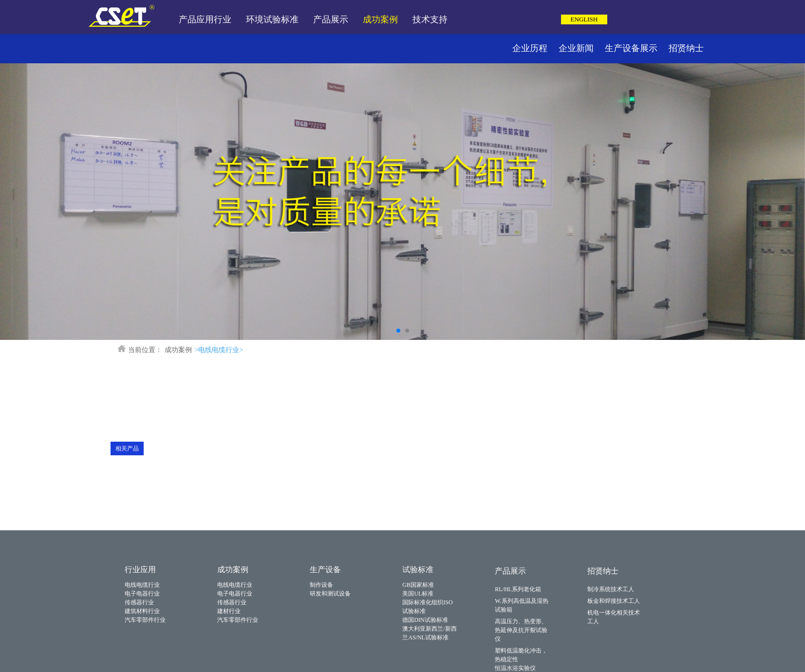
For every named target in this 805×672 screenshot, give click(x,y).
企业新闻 (576, 48)
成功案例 (380, 19)
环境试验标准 (272, 19)
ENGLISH (584, 19)
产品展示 (331, 19)
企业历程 (530, 48)
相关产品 (127, 448)
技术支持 (430, 19)
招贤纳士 (686, 48)
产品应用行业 (205, 19)
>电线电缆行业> (219, 350)
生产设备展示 (631, 48)
